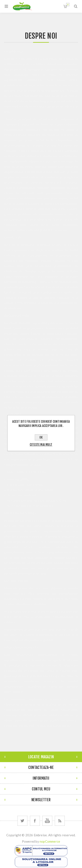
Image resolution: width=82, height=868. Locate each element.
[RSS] (60, 821)
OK (41, 437)
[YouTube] (47, 821)
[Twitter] (22, 821)
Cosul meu (68, 5)
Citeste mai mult (41, 445)
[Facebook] (35, 821)
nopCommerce (50, 841)
